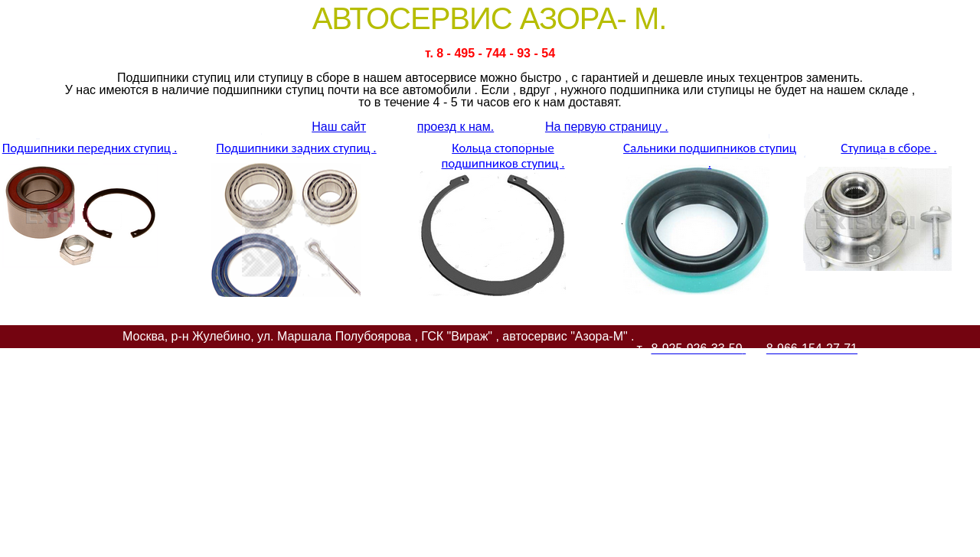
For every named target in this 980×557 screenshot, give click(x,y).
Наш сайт (339, 127)
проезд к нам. (456, 127)
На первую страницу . (607, 127)
